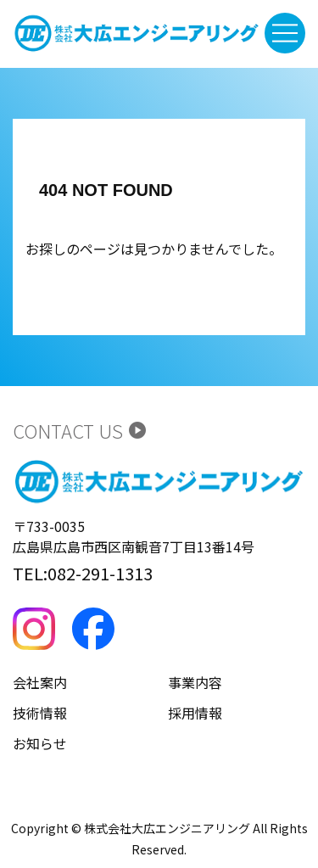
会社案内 (40, 682)
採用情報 (195, 713)
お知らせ (40, 743)
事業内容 (195, 682)
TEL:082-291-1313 (83, 573)
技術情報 (40, 713)
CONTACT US (80, 430)
